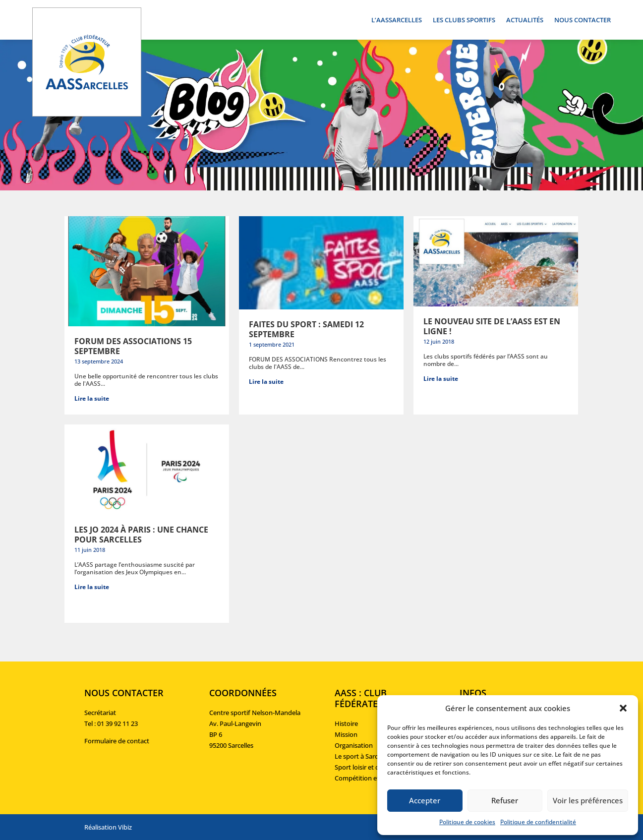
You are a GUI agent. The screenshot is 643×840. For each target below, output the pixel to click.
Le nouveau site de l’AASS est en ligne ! (492, 326)
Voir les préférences (588, 800)
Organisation (354, 745)
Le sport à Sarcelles (363, 756)
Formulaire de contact (117, 741)
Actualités (525, 20)
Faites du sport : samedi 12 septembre (306, 329)
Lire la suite (92, 398)
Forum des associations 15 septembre (133, 346)
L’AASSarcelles (397, 20)
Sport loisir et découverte (372, 767)
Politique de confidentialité (538, 822)
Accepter (425, 800)
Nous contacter (583, 20)
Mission (346, 734)
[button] (623, 708)
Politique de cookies (467, 822)
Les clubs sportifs (464, 20)
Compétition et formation (373, 778)
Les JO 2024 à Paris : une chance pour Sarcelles (141, 535)
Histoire (346, 723)
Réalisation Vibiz (108, 827)
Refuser (505, 800)
